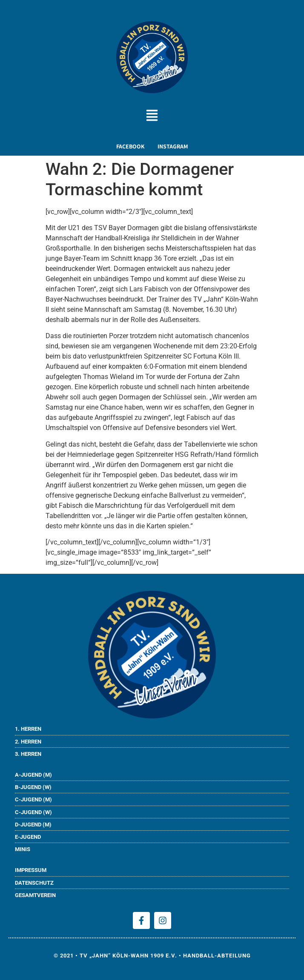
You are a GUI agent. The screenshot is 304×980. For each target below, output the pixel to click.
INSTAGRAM (173, 146)
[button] (152, 117)
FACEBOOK (130, 146)
